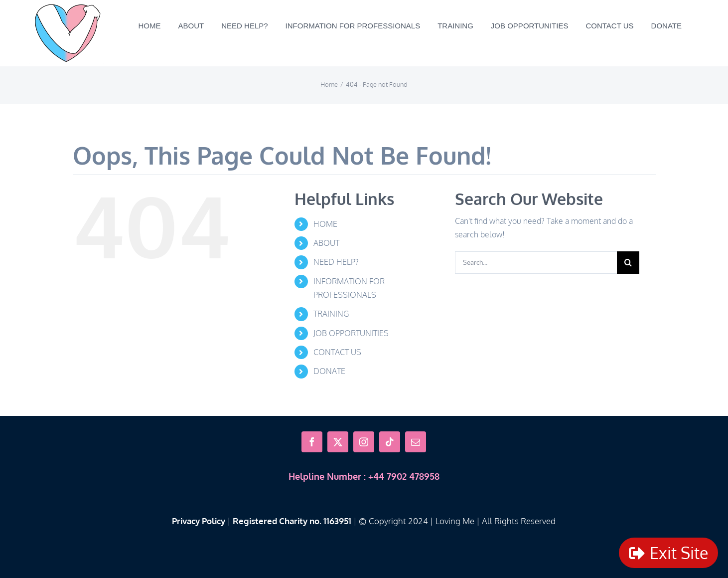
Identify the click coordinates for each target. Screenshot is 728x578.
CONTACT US (337, 352)
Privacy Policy (199, 521)
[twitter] (338, 442)
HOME (325, 224)
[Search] (628, 263)
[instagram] (364, 442)
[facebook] (312, 442)
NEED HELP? (336, 262)
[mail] (416, 442)
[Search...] (536, 263)
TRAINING (331, 314)
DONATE (329, 371)
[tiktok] (390, 442)
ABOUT (326, 243)
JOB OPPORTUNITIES (351, 333)
